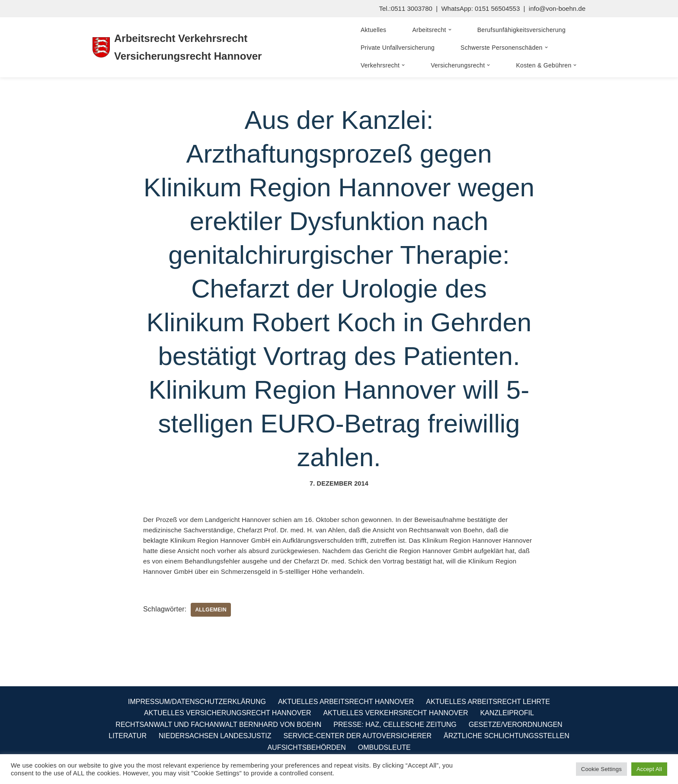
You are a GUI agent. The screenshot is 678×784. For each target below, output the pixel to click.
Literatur (128, 736)
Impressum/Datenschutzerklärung (197, 702)
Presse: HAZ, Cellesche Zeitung (395, 725)
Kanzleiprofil (507, 713)
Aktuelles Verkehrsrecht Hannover (396, 713)
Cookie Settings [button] (601, 769)
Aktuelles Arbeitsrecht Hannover (346, 702)
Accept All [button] (649, 769)
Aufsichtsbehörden (306, 747)
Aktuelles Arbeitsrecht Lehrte (488, 702)
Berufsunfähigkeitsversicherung (521, 30)
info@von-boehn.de (557, 8)
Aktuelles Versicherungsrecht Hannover (227, 713)
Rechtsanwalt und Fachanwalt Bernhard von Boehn (218, 725)
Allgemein (211, 610)
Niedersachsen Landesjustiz (215, 736)
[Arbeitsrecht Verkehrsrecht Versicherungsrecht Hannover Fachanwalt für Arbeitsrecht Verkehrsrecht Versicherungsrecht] (216, 48)
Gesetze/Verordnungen (516, 725)
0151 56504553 (497, 8)
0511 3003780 (412, 8)
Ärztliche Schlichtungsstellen (507, 736)
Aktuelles (374, 30)
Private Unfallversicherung (398, 48)
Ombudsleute (384, 747)
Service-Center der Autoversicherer (357, 736)
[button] (450, 30)
